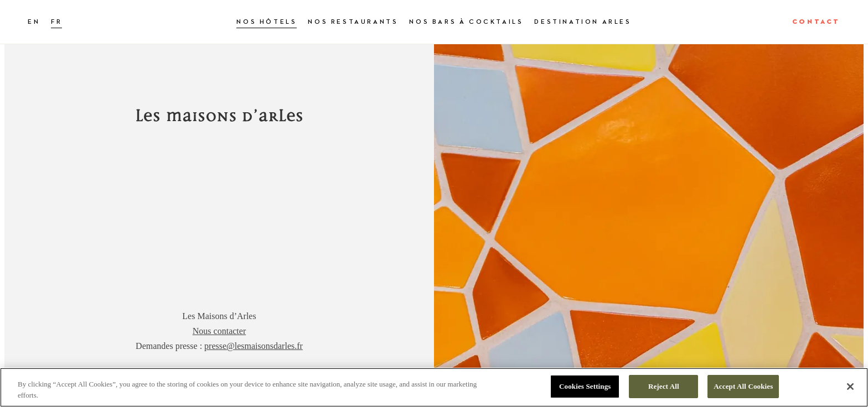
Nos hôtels (267, 22)
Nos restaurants (353, 22)
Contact (816, 22)
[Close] (850, 387)
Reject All (664, 386)
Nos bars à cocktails (466, 22)
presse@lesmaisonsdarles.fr (254, 346)
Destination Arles (583, 22)
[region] (434, 387)
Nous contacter (219, 331)
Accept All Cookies (743, 386)
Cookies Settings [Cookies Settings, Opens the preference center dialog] (585, 386)
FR (56, 22)
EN (34, 22)
